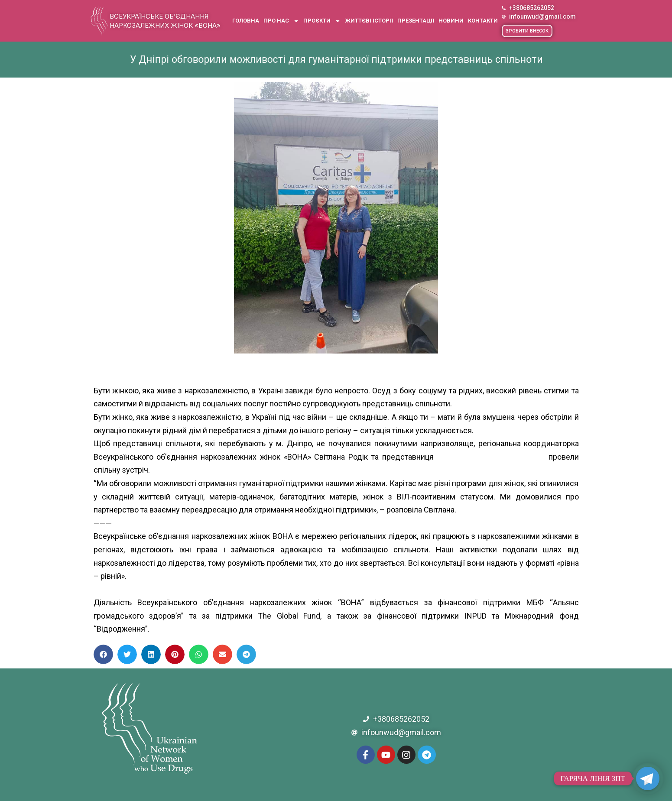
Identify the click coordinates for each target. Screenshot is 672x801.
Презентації (416, 21)
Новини (451, 21)
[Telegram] (648, 778)
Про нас (281, 21)
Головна (246, 21)
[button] (527, 31)
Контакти (483, 21)
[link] (491, 457)
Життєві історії (369, 21)
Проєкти (322, 21)
